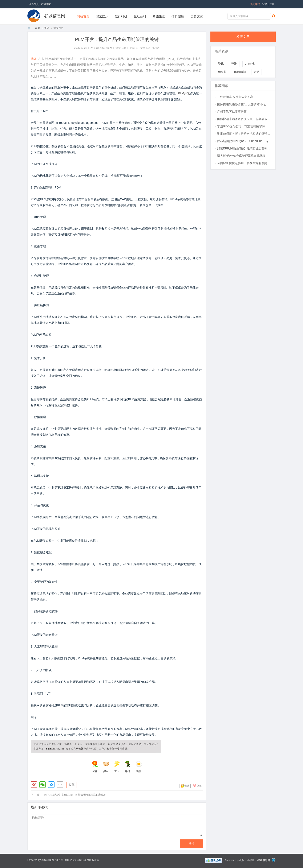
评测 (234, 64)
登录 (265, 4)
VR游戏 (250, 64)
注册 (272, 4)
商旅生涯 (159, 16)
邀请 (187, 786)
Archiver (229, 860)
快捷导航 (255, 4)
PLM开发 (184, 93)
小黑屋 (251, 860)
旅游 (256, 72)
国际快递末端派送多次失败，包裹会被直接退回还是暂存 (244, 119)
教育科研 (121, 16)
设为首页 (34, 4)
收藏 (72, 785)
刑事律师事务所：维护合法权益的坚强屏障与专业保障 (244, 134)
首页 (29, 28)
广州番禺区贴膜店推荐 (232, 112)
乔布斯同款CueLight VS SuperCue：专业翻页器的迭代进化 (244, 141)
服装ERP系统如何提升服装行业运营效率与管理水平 (244, 148)
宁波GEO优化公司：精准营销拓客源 (241, 126)
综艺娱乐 (102, 16)
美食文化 (197, 16)
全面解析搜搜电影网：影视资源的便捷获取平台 (244, 163)
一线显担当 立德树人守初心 (235, 97)
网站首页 (83, 16)
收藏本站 (46, 4)
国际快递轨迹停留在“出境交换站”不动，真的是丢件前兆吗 (244, 104)
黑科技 (222, 72)
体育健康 (178, 16)
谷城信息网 (55, 16)
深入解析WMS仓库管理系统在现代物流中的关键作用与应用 (244, 156)
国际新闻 (240, 72)
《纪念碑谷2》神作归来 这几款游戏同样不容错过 (75, 795)
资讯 (47, 28)
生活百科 (140, 16)
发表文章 (243, 37)
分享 (199, 786)
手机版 (241, 860)
